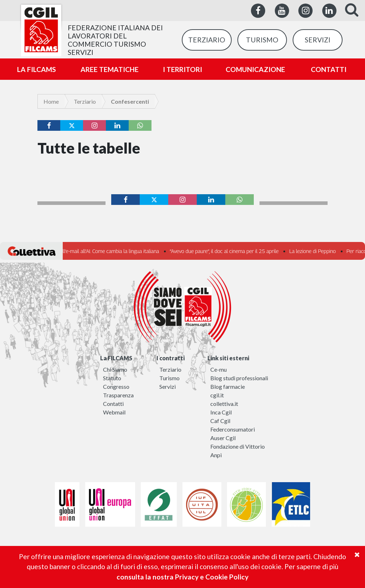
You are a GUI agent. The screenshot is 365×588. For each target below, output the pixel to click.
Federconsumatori (233, 429)
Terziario (85, 101)
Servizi (168, 386)
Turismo (169, 378)
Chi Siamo (115, 369)
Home (51, 101)
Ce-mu (219, 369)
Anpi (216, 455)
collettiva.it (224, 404)
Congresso (116, 386)
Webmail (114, 412)
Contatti (113, 404)
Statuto (112, 378)
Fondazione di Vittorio (238, 446)
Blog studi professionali (239, 378)
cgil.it (217, 395)
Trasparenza (118, 395)
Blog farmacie (228, 386)
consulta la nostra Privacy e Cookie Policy (182, 577)
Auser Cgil (223, 438)
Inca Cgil (221, 412)
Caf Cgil (220, 421)
